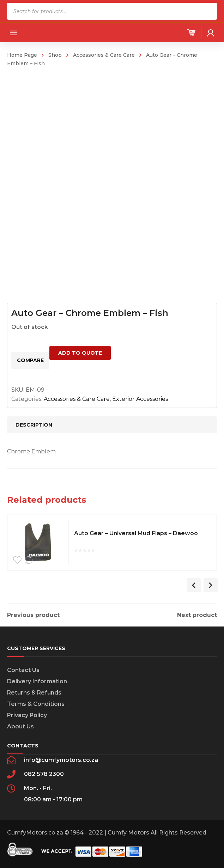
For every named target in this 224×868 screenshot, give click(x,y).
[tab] (112, 425)
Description (34, 425)
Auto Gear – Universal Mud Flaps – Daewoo (138, 534)
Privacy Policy (27, 715)
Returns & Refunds (34, 693)
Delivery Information (37, 681)
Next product (197, 615)
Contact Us (23, 670)
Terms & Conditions (36, 704)
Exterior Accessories (140, 399)
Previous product (33, 615)
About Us (20, 726)
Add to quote (80, 353)
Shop (55, 55)
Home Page (22, 55)
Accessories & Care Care (104, 55)
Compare (30, 360)
